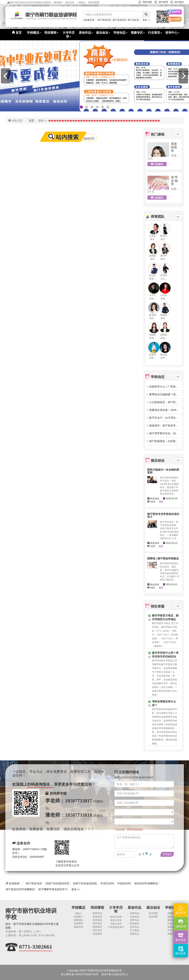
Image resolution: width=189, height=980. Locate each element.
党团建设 (172, 913)
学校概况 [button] (34, 33)
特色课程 (97, 934)
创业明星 (153, 913)
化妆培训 (97, 917)
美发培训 (97, 913)
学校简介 (78, 917)
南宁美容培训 (104, 20)
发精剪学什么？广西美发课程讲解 (169, 387)
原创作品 (134, 908)
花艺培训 (97, 930)
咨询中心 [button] (172, 33)
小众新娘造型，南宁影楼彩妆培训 (169, 402)
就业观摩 (172, 927)
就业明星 (153, 917)
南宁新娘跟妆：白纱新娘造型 (166, 441)
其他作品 (134, 934)
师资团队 (78, 920)
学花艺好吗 (107, 883)
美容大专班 (116, 917)
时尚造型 (134, 924)
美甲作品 (134, 920)
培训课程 (97, 908)
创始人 (78, 913)
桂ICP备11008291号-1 (115, 974)
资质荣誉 (78, 924)
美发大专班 (116, 920)
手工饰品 (134, 930)
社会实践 (172, 924)
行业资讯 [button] (155, 33)
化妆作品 (134, 917)
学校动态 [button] (120, 33)
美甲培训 (97, 924)
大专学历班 (116, 909)
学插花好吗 (124, 883)
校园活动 (172, 917)
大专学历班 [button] (69, 35)
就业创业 (153, 908)
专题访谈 (172, 934)
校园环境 (78, 927)
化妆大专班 (116, 924)
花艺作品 (134, 927)
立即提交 (167, 854)
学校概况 (78, 908)
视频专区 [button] (138, 33)
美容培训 (97, 920)
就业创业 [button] (103, 33)
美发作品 (134, 913)
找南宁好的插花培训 (57, 883)
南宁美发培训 (119, 20)
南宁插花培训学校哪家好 (20, 889)
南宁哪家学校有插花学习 (53, 889)
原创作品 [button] (86, 33)
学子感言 (172, 930)
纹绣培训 (97, 927)
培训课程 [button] (51, 33)
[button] (160, 17)
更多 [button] (146, 20)
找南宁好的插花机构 (85, 883)
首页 (17, 33)
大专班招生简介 (116, 927)
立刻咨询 (157, 164)
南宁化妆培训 (134, 20)
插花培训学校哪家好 (146, 883)
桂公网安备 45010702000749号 (80, 974)
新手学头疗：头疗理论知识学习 (168, 418)
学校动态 (172, 908)
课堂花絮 (172, 920)
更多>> (76, 889)
